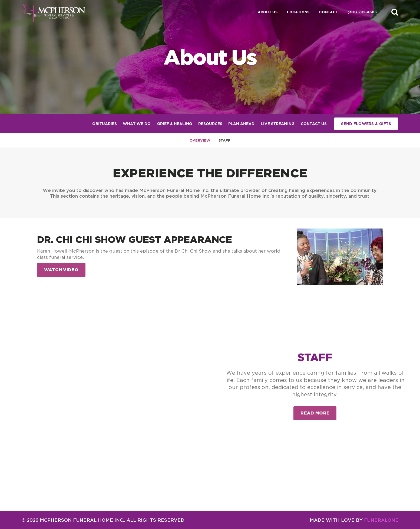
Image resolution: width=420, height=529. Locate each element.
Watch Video (61, 270)
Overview (200, 140)
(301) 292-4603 (362, 12)
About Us (268, 12)
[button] (395, 12)
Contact (329, 12)
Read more (318, 411)
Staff (224, 140)
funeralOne (381, 520)
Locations (298, 12)
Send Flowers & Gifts (366, 124)
